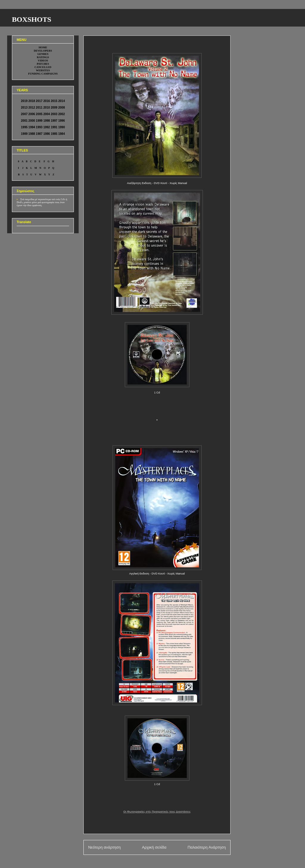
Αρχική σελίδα (154, 847)
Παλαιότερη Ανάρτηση (207, 847)
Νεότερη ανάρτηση (104, 847)
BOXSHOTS (32, 19)
